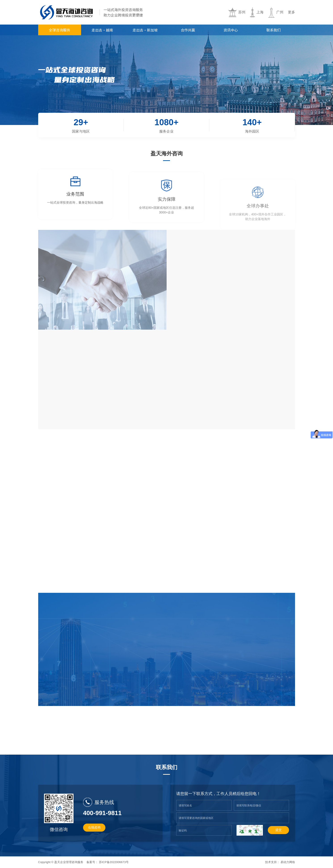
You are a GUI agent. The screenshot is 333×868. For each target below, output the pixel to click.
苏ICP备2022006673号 (114, 862)
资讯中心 (231, 30)
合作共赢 (188, 30)
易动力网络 (288, 862)
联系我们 (274, 30)
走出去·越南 (102, 30)
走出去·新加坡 (145, 30)
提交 (279, 830)
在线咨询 (94, 827)
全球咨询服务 (59, 30)
